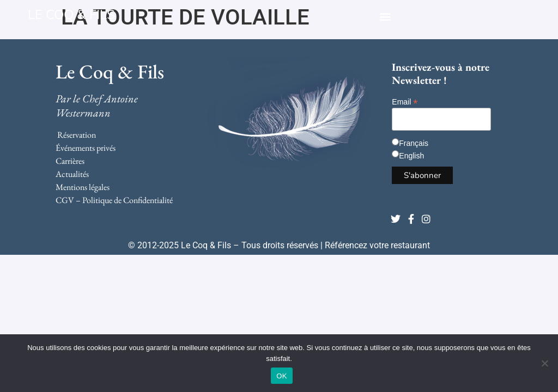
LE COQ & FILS (71, 15)
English (411, 156)
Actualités (72, 174)
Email (405, 102)
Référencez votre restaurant (377, 245)
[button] (385, 16)
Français (414, 143)
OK (281, 376)
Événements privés (86, 148)
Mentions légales (83, 187)
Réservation (77, 135)
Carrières (70, 161)
